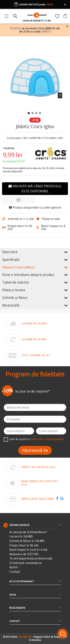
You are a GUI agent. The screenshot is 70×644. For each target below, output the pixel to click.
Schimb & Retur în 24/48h (27, 541)
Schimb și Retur (35, 298)
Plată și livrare (35, 290)
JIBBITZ (46, 31)
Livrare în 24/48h (21, 536)
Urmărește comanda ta (25, 563)
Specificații (35, 260)
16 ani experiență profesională (31, 558)
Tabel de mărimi (35, 282)
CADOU (16, 28)
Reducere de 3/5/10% (24, 554)
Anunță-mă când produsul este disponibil (35, 189)
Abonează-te (35, 450)
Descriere (35, 252)
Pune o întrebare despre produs (35, 275)
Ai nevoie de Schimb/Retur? (28, 532)
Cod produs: (14, 138)
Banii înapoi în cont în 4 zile (28, 550)
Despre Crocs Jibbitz (35, 267)
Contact (15, 572)
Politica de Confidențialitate (47, 439)
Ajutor (14, 567)
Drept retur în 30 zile (24, 545)
